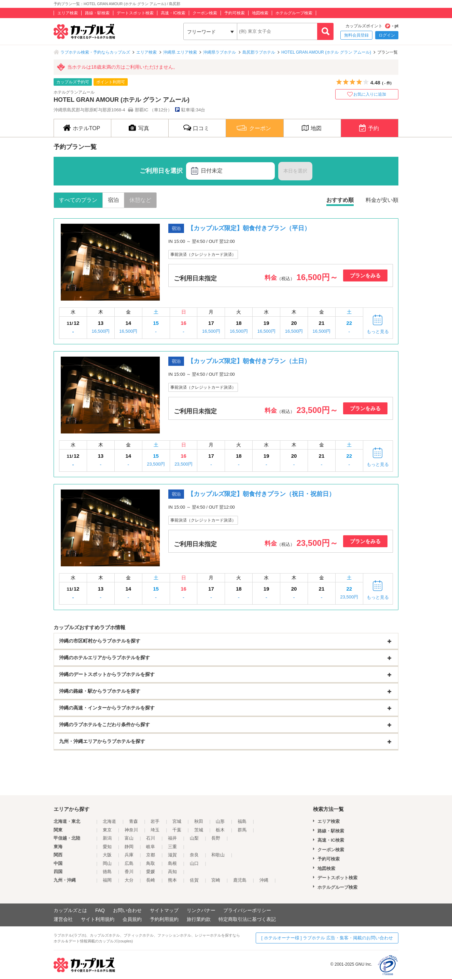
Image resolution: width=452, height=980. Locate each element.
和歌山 (218, 855)
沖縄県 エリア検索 (180, 52)
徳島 (107, 872)
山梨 (194, 838)
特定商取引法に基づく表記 (247, 919)
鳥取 (151, 863)
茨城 (199, 830)
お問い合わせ (127, 910)
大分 (129, 880)
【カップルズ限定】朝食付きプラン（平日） (249, 228)
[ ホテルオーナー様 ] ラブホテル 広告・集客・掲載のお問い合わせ (327, 938)
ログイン (387, 35)
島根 (172, 863)
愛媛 (151, 872)
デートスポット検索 (135, 13)
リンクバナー (201, 910)
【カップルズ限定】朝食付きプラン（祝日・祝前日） (261, 494)
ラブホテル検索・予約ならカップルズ (95, 52)
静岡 (129, 847)
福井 (172, 838)
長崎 (151, 880)
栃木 (220, 830)
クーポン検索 (205, 13)
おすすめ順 (340, 200)
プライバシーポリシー (247, 910)
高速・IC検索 (173, 13)
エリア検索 (68, 13)
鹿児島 (240, 880)
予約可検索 (235, 13)
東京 (107, 830)
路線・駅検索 (97, 13)
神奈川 (131, 830)
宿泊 (113, 200)
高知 (172, 872)
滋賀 (172, 855)
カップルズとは (70, 910)
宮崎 (216, 880)
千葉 (177, 830)
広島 (129, 863)
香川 (129, 872)
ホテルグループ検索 (294, 13)
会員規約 (132, 919)
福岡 (107, 880)
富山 (129, 838)
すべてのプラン (78, 200)
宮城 (177, 821)
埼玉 (155, 830)
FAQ (100, 910)
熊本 (172, 880)
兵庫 (129, 855)
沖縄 (264, 880)
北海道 (109, 821)
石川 (151, 838)
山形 (220, 821)
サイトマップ (164, 910)
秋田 (199, 821)
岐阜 (151, 847)
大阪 (107, 855)
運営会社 (63, 919)
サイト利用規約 (98, 919)
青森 (133, 821)
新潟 (107, 838)
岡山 (107, 863)
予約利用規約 (164, 919)
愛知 (107, 847)
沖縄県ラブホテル (220, 52)
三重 (172, 847)
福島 (242, 821)
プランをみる (365, 275)
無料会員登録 (356, 35)
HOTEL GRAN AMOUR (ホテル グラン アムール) (326, 52)
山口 (194, 863)
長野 (216, 838)
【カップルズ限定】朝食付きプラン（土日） (249, 361)
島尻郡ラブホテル (259, 52)
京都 (151, 855)
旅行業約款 (199, 919)
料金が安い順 (382, 200)
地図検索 (260, 13)
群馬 (242, 830)
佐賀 (194, 880)
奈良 (194, 855)
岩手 (155, 821)
